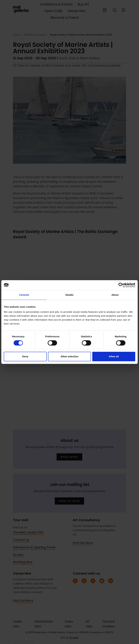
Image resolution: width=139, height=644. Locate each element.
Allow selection (69, 356)
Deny (25, 356)
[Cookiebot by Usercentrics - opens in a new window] (121, 285)
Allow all (114, 356)
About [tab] (115, 295)
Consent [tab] (24, 295)
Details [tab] (69, 295)
